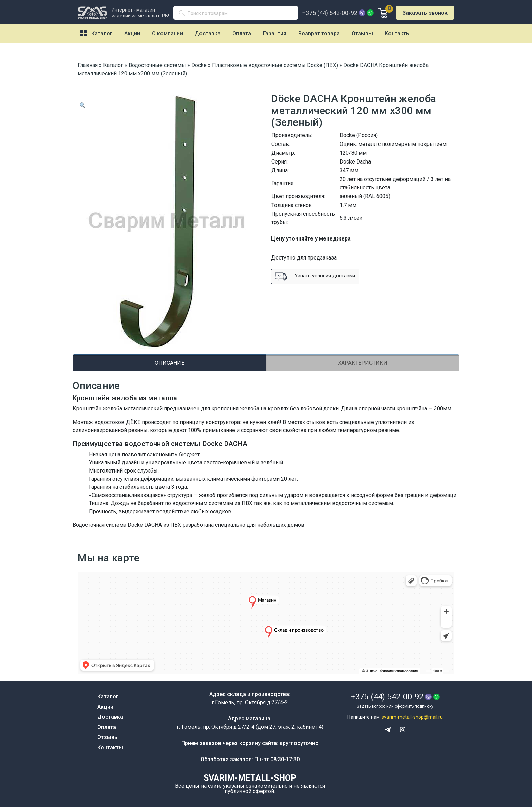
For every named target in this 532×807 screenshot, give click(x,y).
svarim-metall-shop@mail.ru (412, 717)
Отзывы (362, 33)
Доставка (208, 33)
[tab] (169, 363)
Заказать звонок (425, 13)
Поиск (185, 14)
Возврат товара (319, 33)
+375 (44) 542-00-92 (330, 13)
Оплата (242, 33)
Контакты (398, 33)
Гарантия (275, 33)
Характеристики (363, 363)
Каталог (102, 33)
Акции (132, 33)
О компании (167, 33)
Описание (169, 363)
